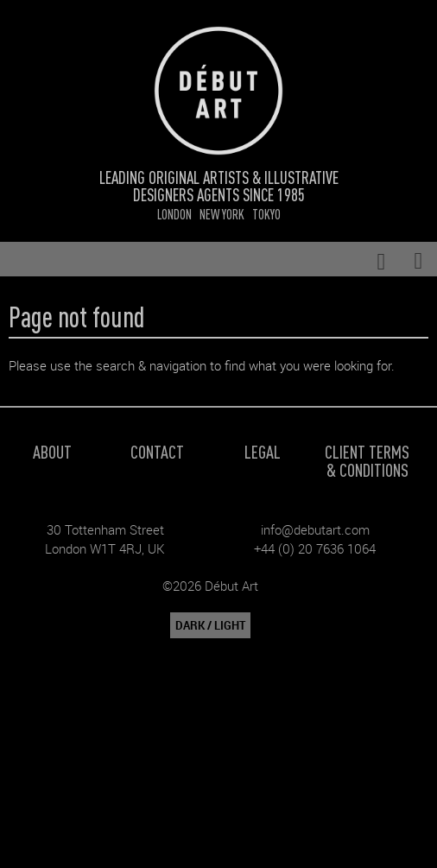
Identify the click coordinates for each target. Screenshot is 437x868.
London (174, 214)
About (52, 451)
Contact (157, 451)
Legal (263, 451)
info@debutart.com (315, 529)
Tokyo (266, 214)
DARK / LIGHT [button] (210, 625)
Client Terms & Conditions (367, 460)
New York (222, 214)
